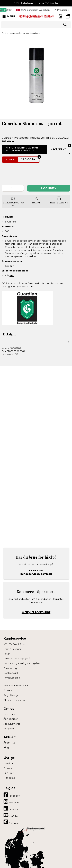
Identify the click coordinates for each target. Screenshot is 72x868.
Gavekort (9, 763)
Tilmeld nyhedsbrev (14, 700)
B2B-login (9, 773)
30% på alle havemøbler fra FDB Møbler (36, 3)
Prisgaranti (9, 729)
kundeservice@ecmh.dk (36, 574)
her (12, 266)
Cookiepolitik (11, 673)
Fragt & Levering (13, 649)
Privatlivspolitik (12, 678)
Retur (7, 654)
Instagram (11, 801)
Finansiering (10, 668)
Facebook (12, 795)
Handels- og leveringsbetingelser (22, 663)
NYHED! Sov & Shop (15, 644)
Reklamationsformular (16, 685)
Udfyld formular (36, 612)
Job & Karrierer (12, 724)
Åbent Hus (9, 743)
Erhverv (8, 690)
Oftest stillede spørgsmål (17, 658)
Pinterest (11, 822)
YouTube (11, 815)
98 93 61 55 (36, 571)
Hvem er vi (9, 714)
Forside (5, 33)
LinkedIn (11, 808)
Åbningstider (11, 719)
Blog (6, 747)
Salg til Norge (11, 695)
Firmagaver (10, 778)
